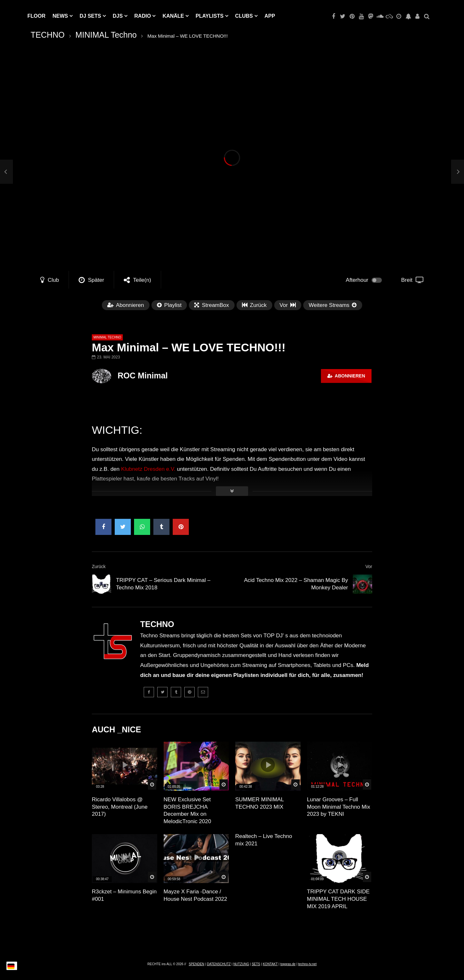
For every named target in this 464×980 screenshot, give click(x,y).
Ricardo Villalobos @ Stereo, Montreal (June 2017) (120, 807)
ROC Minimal (143, 376)
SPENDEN (197, 964)
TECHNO (48, 35)
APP (270, 16)
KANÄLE (173, 16)
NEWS (60, 16)
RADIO (143, 16)
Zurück (99, 566)
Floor (36, 16)
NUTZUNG (241, 964)
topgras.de (288, 964)
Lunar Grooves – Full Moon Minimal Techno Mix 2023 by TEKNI (339, 807)
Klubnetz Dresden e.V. (148, 469)
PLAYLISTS (210, 16)
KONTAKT (270, 964)
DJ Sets (90, 16)
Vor (369, 566)
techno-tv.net (307, 964)
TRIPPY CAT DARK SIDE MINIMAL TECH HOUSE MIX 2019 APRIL (338, 899)
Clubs (244, 16)
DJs (118, 16)
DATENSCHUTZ (219, 964)
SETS (256, 964)
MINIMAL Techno (106, 35)
